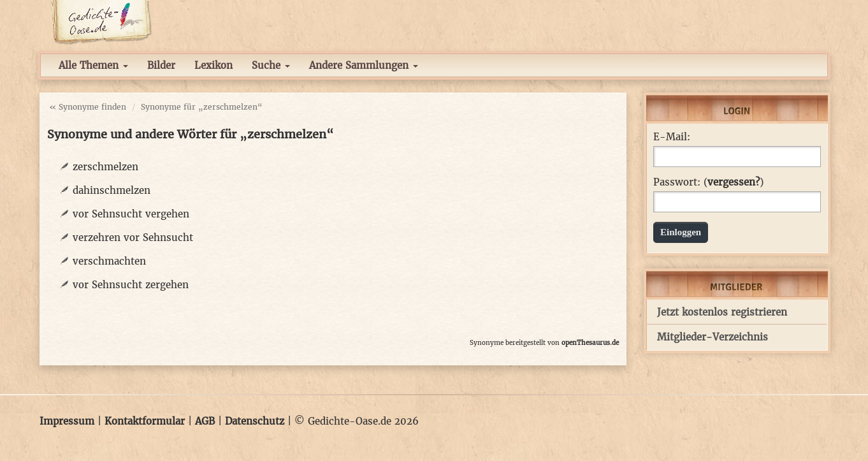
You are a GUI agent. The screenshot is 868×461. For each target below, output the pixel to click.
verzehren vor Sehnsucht (133, 238)
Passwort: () (708, 182)
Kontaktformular (145, 421)
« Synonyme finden (88, 107)
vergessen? (734, 182)
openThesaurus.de (590, 343)
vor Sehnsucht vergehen (131, 214)
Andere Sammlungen (364, 65)
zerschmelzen (105, 167)
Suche (271, 65)
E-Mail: (672, 137)
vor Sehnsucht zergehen (131, 285)
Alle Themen (93, 65)
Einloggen (681, 232)
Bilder (161, 65)
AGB (205, 421)
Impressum (67, 421)
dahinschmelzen (112, 190)
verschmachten (109, 261)
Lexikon (213, 65)
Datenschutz (255, 421)
